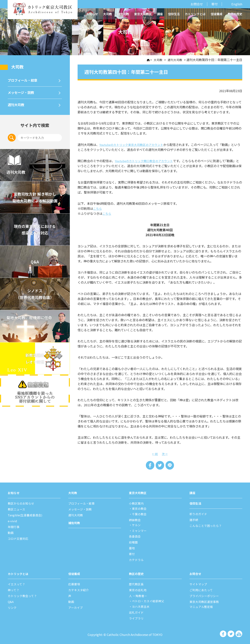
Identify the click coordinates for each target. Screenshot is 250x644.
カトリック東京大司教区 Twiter (231, 633)
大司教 (108, 14)
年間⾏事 (14, 527)
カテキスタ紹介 (79, 589)
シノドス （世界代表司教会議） (35, 297)
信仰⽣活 (196, 503)
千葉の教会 (140, 514)
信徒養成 (217, 14)
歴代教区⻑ (137, 583)
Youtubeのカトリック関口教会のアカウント (146, 161)
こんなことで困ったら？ (206, 525)
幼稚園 (134, 542)
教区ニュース (17, 509)
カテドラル (137, 559)
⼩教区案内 (137, 503)
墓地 (132, 548)
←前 (155, 453)
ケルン (137, 525)
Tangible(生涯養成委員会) (26, 515)
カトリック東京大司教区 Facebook (223, 633)
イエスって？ (17, 583)
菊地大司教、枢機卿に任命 (33, 321)
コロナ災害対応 (19, 538)
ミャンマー (140, 530)
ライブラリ (137, 617)
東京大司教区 (143, 14)
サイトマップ (199, 583)
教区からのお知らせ (22, 503)
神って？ (14, 589)
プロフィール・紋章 (24, 81)
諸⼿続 (194, 520)
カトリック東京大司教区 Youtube (239, 633)
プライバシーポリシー (205, 595)
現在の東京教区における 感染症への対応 (35, 233)
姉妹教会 (135, 520)
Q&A (35, 265)
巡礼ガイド (137, 611)
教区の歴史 (235, 14)
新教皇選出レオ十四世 (35, 362)
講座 (160, 14)
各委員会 (135, 536)
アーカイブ (76, 607)
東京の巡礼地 (138, 589)
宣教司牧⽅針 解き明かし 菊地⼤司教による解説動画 (35, 201)
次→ (165, 453)
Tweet (160, 465)
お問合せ (197, 4)
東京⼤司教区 (138, 493)
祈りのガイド (199, 514)
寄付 (214, 4)
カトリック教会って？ (23, 595)
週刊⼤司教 (17, 108)
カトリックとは (195, 14)
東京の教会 (140, 508)
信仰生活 (174, 14)
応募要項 (74, 583)
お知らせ (92, 14)
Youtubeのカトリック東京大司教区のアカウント (134, 144)
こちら (98, 208)
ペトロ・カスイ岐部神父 (149, 600)
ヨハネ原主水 (141, 606)
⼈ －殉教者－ (139, 595)
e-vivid (12, 521)
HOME (147, 60)
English (237, 4)
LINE (170, 465)
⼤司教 (18, 67)
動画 (11, 532)
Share (150, 465)
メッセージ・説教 (22, 94)
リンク (12, 607)
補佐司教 (123, 14)
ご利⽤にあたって (202, 589)
